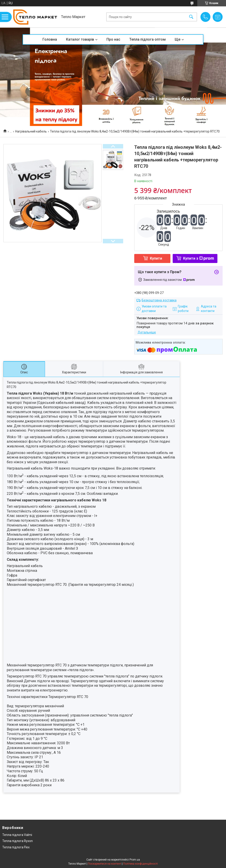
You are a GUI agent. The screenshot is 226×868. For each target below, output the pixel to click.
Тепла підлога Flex (16, 847)
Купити (156, 258)
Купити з (199, 258)
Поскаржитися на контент (105, 864)
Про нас (113, 39)
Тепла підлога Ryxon (18, 841)
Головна (50, 39)
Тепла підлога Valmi (17, 835)
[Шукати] (191, 17)
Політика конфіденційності (140, 864)
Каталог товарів (80, 39)
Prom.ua (135, 860)
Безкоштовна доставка (159, 300)
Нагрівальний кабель (31, 131)
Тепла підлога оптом (147, 39)
